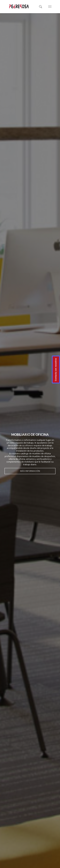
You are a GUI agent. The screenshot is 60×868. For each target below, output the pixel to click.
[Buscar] (41, 7)
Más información (30, 471)
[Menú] (50, 7)
